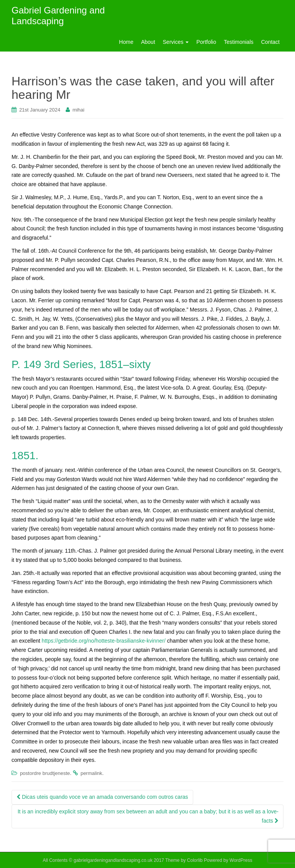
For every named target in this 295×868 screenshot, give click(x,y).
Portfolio (206, 42)
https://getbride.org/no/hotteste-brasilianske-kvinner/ (104, 641)
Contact (270, 42)
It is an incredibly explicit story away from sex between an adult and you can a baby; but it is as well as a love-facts (148, 816)
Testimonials (239, 42)
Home (126, 42)
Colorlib (195, 860)
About (148, 42)
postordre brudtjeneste (45, 773)
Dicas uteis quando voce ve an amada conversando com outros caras (102, 797)
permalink (91, 773)
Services (176, 42)
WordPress (241, 860)
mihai (79, 110)
